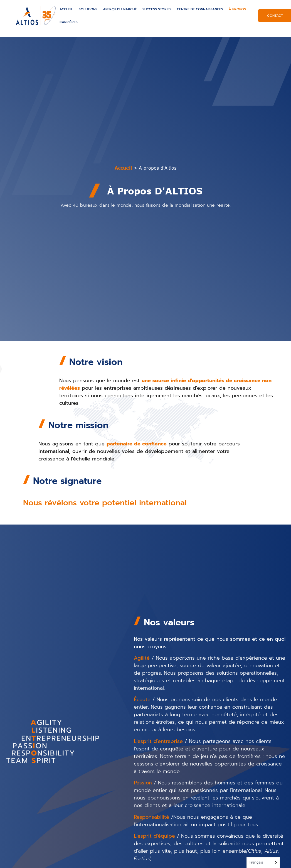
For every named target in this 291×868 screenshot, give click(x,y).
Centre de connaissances (200, 9)
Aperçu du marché (120, 9)
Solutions (88, 9)
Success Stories (157, 9)
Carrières (69, 22)
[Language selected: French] (263, 863)
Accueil (66, 9)
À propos (237, 9)
